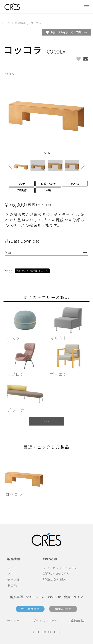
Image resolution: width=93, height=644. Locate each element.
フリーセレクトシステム (60, 568)
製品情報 (14, 559)
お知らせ (54, 597)
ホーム (6, 23)
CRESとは (50, 559)
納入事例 (16, 597)
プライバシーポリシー (49, 621)
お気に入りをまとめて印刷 (66, 32)
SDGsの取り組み (55, 580)
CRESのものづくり (56, 574)
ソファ (12, 574)
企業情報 (74, 621)
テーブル (13, 580)
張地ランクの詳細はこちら (32, 271)
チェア (12, 568)
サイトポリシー (18, 621)
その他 (12, 585)
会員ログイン (73, 597)
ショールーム (35, 597)
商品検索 (20, 23)
